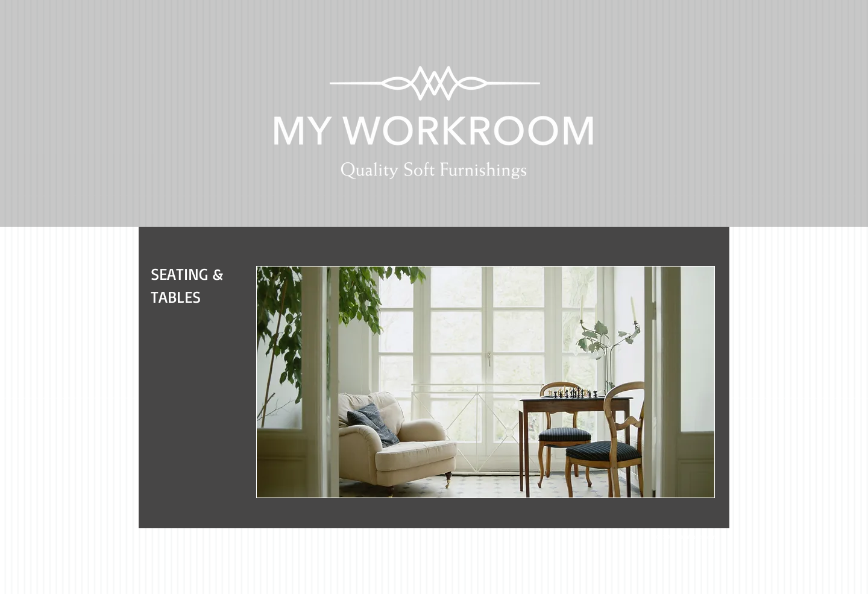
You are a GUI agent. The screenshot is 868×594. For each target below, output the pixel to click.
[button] (486, 382)
